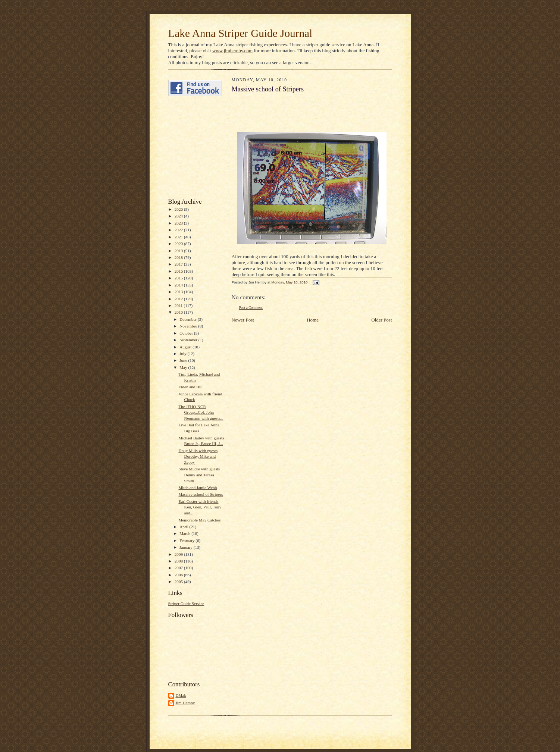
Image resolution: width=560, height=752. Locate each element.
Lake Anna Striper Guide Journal (240, 33)
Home (313, 320)
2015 (179, 278)
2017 (179, 264)
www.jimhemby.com (232, 51)
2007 (179, 568)
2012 (179, 299)
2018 (179, 257)
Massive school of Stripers (201, 494)
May (184, 367)
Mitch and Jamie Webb (198, 488)
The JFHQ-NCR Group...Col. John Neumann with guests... (201, 412)
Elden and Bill (190, 387)
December (189, 319)
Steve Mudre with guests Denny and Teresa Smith (199, 475)
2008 (179, 561)
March (185, 533)
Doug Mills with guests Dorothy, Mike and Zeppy (198, 456)
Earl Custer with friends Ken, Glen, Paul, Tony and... (200, 507)
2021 (179, 237)
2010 (179, 312)
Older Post (381, 320)
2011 (179, 305)
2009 (179, 554)
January (187, 547)
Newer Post (243, 320)
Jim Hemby (185, 703)
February (187, 540)
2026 (179, 209)
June (184, 360)
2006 (179, 575)
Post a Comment (251, 308)
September (189, 340)
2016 (179, 271)
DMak (181, 695)
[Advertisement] (191, 147)
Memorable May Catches (199, 520)
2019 (179, 251)
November (189, 326)
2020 (179, 244)
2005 (179, 582)
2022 (179, 230)
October (187, 333)
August (186, 347)
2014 (179, 285)
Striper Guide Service (186, 604)
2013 (179, 292)
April (184, 527)
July (183, 354)
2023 (179, 223)
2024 (179, 216)
